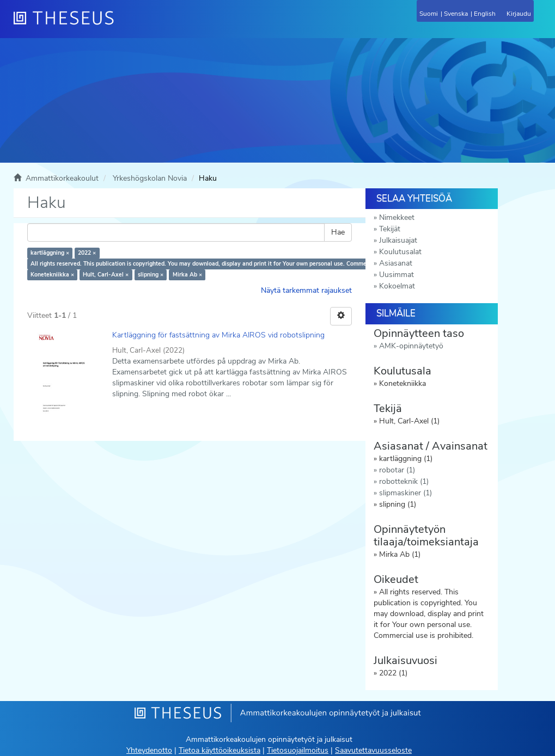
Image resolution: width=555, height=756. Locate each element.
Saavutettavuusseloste (373, 750)
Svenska (456, 14)
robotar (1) (397, 470)
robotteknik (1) (404, 481)
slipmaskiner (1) (405, 493)
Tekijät (390, 229)
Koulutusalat (400, 252)
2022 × (87, 253)
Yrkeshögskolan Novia (150, 178)
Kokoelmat (397, 286)
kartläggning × (50, 253)
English (485, 14)
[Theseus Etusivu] (123, 24)
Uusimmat (397, 275)
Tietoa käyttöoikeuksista (219, 750)
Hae (338, 232)
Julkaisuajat (398, 240)
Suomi (429, 14)
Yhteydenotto (149, 750)
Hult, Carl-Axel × (106, 275)
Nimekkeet (397, 217)
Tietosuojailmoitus (298, 750)
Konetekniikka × (52, 275)
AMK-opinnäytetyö (411, 346)
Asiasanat (396, 263)
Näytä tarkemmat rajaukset (306, 290)
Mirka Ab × (187, 275)
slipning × (151, 275)
